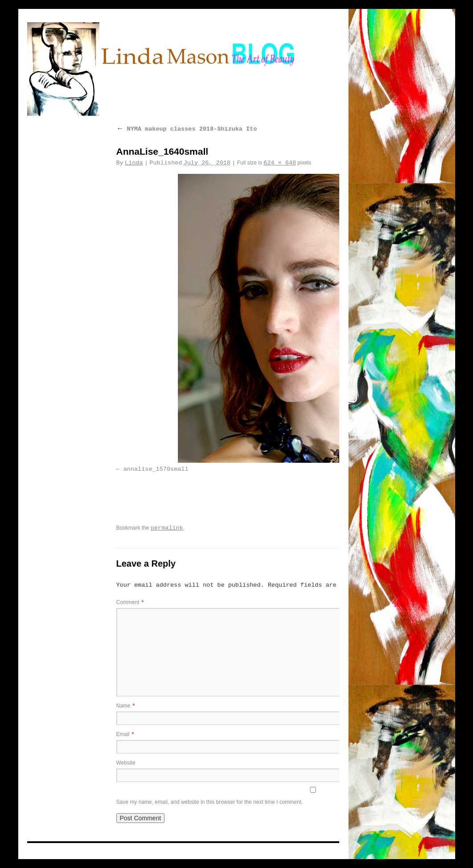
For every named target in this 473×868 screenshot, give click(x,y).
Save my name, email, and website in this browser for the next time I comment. (210, 802)
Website (126, 763)
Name (126, 706)
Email (125, 734)
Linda (134, 163)
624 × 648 (280, 163)
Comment (130, 602)
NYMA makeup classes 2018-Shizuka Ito (187, 129)
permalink (167, 528)
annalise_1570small (156, 469)
